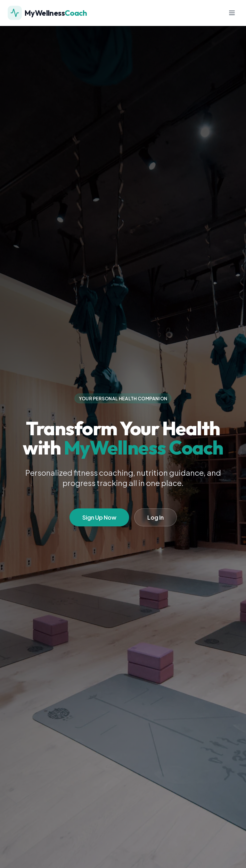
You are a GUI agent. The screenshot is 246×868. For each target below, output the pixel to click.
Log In (156, 517)
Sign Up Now (99, 517)
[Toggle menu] (232, 13)
